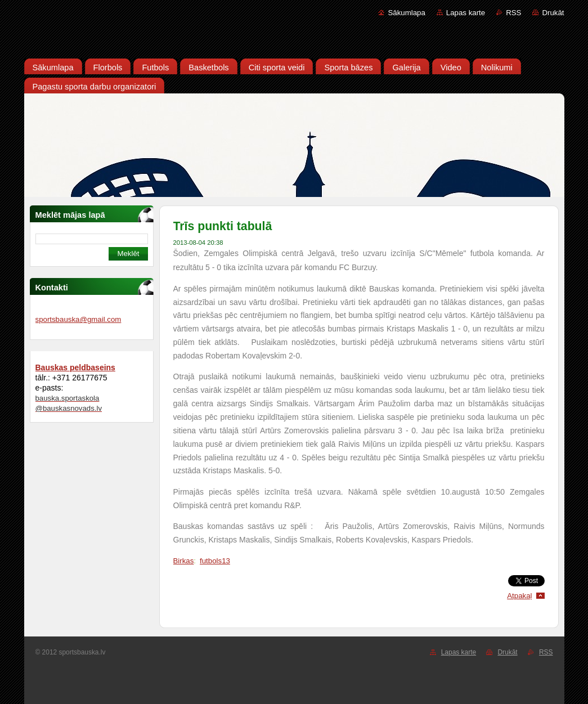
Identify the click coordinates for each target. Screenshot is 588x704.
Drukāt (553, 13)
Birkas (184, 561)
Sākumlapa (406, 13)
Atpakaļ (519, 596)
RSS (513, 13)
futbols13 (215, 561)
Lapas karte (466, 13)
